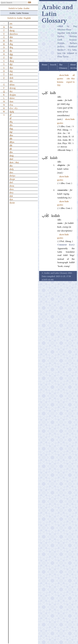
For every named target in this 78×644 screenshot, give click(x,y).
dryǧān (13, 94)
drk (11, 81)
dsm (11, 101)
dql (11, 132)
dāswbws (14, 34)
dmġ (12, 155)
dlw (11, 152)
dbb (11, 37)
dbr (11, 40)
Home (45, 65)
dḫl (11, 64)
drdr (11, 78)
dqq (11, 128)
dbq (11, 47)
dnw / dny (14, 162)
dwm (12, 186)
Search (53, 65)
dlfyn (12, 142)
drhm (12, 84)
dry (11, 91)
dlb (11, 138)
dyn (11, 199)
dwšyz (12, 175)
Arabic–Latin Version (19, 13)
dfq (11, 121)
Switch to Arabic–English (19, 18)
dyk (11, 196)
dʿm (11, 105)
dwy (11, 192)
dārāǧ (12, 30)
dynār (12, 202)
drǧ (11, 71)
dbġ (11, 44)
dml (11, 159)
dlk (11, 145)
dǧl (11, 57)
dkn (11, 135)
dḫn (11, 67)
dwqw (12, 179)
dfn (11, 125)
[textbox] (14, 3)
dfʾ (11, 115)
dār (11, 27)
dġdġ (12, 111)
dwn (12, 189)
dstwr (12, 98)
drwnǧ (13, 88)
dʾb (11, 24)
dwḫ (12, 169)
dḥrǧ (12, 61)
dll (11, 149)
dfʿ (11, 118)
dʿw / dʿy (13, 108)
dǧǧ (11, 54)
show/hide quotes (63, 236)
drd (11, 74)
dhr (11, 165)
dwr (11, 172)
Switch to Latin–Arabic (19, 8)
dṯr (11, 51)
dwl (11, 182)
